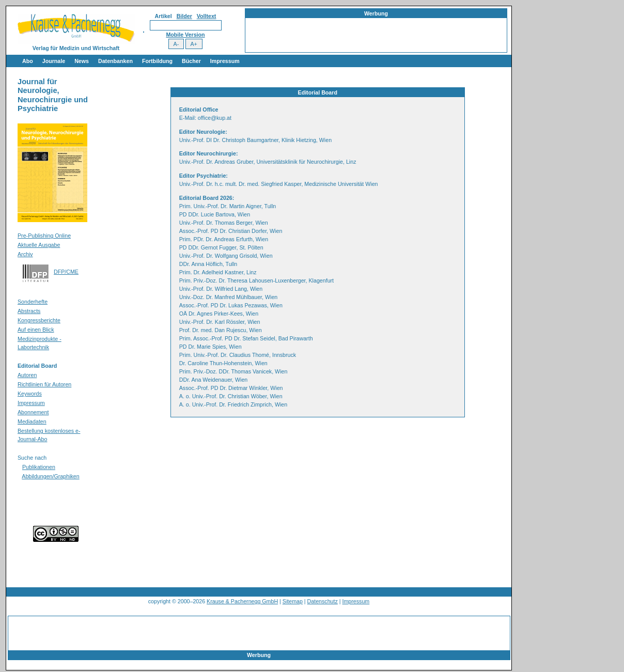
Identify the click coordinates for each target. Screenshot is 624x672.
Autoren (27, 375)
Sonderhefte (33, 302)
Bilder (184, 16)
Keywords (30, 394)
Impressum (225, 61)
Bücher (191, 61)
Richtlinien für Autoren (44, 384)
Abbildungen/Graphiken (50, 476)
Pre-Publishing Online (44, 236)
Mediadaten (32, 421)
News (82, 61)
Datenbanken (115, 61)
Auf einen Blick (36, 330)
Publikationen (39, 467)
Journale (54, 61)
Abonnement (33, 412)
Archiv (25, 254)
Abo (28, 61)
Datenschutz (323, 601)
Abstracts (29, 311)
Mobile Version (185, 35)
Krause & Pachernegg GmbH (242, 601)
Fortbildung (157, 61)
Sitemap (293, 601)
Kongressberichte (39, 320)
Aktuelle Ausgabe (39, 245)
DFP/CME (66, 272)
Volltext (207, 16)
